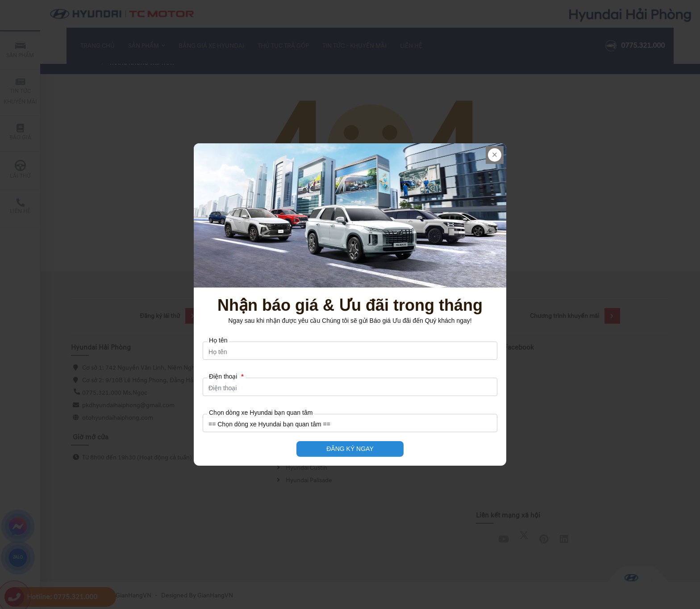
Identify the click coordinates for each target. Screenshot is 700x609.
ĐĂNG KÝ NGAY (350, 449)
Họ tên (218, 340)
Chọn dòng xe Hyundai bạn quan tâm (261, 413)
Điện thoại (226, 376)
